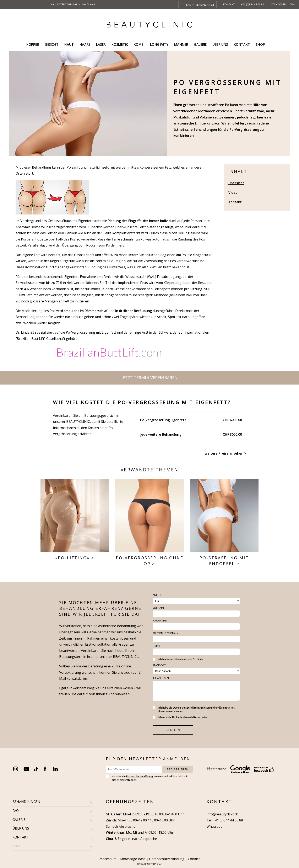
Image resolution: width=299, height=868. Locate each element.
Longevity (159, 44)
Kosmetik (120, 44)
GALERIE (19, 820)
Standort (159, 665)
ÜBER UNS (21, 828)
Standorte (278, 4)
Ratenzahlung (67, 4)
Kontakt (229, 4)
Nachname (160, 621)
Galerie (200, 44)
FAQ (16, 811)
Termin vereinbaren (199, 5)
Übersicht (236, 183)
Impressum (107, 859)
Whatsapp (215, 826)
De (291, 4)
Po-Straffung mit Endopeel (224, 561)
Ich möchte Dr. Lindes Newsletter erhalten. (181, 717)
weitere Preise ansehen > (225, 453)
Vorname (159, 608)
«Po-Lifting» (72, 558)
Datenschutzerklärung (186, 708)
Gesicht (52, 44)
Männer (181, 44)
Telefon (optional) (165, 633)
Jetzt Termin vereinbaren (149, 378)
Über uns (220, 44)
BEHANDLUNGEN (26, 802)
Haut (69, 44)
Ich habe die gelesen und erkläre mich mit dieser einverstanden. (194, 709)
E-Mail (156, 646)
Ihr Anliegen (161, 678)
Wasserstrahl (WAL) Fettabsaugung (153, 277)
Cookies (194, 859)
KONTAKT (20, 837)
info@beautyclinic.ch (222, 814)
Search (273, 44)
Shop (260, 44)
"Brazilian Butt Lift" (31, 339)
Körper (33, 44)
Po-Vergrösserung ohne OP (150, 561)
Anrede (157, 595)
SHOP (17, 846)
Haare (85, 44)
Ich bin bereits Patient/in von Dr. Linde (178, 659)
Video (233, 192)
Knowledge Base (133, 859)
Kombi (139, 44)
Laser (101, 44)
